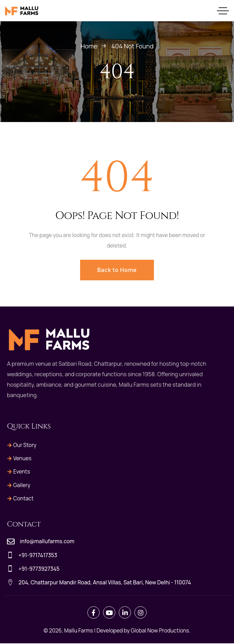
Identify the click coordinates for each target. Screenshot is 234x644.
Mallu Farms (78, 631)
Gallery (19, 485)
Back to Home (117, 270)
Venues (19, 459)
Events (19, 472)
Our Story (22, 445)
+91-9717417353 (38, 556)
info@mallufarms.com (47, 542)
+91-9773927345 (39, 569)
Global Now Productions (160, 631)
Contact (21, 499)
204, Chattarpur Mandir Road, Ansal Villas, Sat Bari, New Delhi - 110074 (105, 583)
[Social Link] (93, 613)
